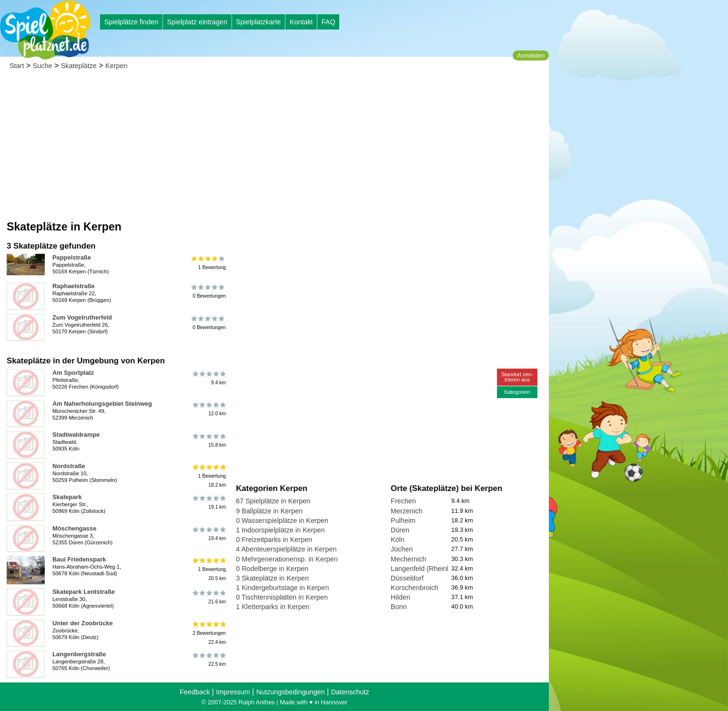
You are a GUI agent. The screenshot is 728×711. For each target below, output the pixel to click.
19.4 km (208, 534)
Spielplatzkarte (258, 22)
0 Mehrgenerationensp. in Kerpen (287, 559)
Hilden (400, 597)
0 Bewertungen (208, 291)
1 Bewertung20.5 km (208, 569)
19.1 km (208, 502)
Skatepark (67, 497)
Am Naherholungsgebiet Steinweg (102, 404)
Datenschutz (350, 692)
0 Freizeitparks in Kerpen (274, 540)
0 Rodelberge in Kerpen (272, 569)
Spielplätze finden (131, 22)
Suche (43, 66)
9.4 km (208, 378)
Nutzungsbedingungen (291, 692)
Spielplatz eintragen (197, 22)
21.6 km (208, 597)
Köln (398, 540)
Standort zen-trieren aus (517, 377)
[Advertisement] (274, 148)
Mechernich (408, 559)
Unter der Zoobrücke (83, 623)
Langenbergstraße (79, 654)
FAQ (329, 22)
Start (17, 66)
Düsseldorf (407, 578)
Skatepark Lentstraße (84, 592)
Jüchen (402, 549)
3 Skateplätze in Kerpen (272, 578)
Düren (400, 530)
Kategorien (517, 392)
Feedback (195, 692)
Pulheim (403, 521)
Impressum (233, 692)
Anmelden (531, 55)
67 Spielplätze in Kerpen (273, 501)
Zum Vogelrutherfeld (82, 317)
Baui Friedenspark (79, 559)
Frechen (403, 501)
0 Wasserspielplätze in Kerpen (282, 521)
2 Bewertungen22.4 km (208, 633)
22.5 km (208, 660)
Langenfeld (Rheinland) (426, 569)
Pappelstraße (72, 257)
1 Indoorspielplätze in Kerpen (280, 530)
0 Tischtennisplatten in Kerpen (282, 597)
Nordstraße (69, 466)
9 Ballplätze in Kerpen (269, 511)
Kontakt (301, 22)
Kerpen (116, 66)
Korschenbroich (415, 588)
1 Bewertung (208, 263)
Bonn (399, 607)
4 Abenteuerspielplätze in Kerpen (286, 549)
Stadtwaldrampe (76, 435)
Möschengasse (74, 528)
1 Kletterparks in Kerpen (273, 607)
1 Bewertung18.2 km (208, 476)
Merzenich (406, 511)
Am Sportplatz (73, 373)
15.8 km (208, 440)
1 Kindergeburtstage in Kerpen (282, 588)
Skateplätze (79, 66)
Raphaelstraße (74, 286)
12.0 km (208, 409)
